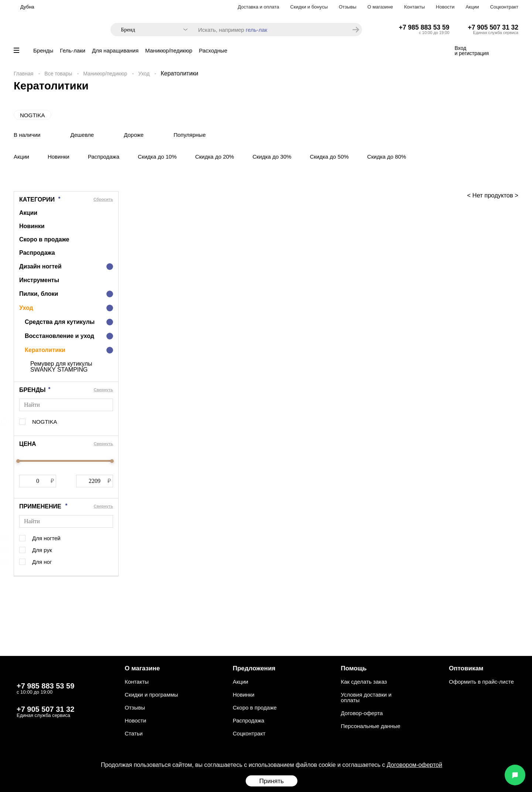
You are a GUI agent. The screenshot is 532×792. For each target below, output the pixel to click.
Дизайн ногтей (40, 266)
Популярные (190, 135)
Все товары (58, 74)
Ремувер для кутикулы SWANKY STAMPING (61, 367)
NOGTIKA (33, 115)
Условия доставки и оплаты (366, 697)
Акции (472, 7)
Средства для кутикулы (60, 322)
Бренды (43, 50)
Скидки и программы (152, 695)
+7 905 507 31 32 (493, 27)
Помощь (354, 668)
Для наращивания (115, 50)
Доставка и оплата (258, 7)
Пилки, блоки (39, 294)
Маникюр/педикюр (169, 50)
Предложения (254, 668)
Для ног (42, 562)
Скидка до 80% (387, 157)
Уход (144, 74)
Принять (272, 781)
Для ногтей (46, 538)
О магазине (380, 7)
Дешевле (82, 135)
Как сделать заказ (364, 682)
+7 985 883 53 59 (424, 27)
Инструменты (39, 280)
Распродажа (104, 157)
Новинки (59, 157)
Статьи (134, 733)
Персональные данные (371, 726)
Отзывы (348, 7)
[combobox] (151, 30)
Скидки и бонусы (309, 7)
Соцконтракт (504, 7)
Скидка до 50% (329, 157)
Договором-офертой (415, 765)
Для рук (42, 550)
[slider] (18, 461)
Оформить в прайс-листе (481, 682)
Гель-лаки (73, 50)
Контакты (415, 7)
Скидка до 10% (157, 157)
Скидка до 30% (272, 157)
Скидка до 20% (214, 157)
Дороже (134, 135)
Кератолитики (45, 350)
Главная (23, 74)
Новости (445, 7)
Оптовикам (466, 668)
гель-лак (256, 30)
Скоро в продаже (44, 239)
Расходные (213, 50)
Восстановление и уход (59, 336)
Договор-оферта (362, 713)
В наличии (27, 135)
